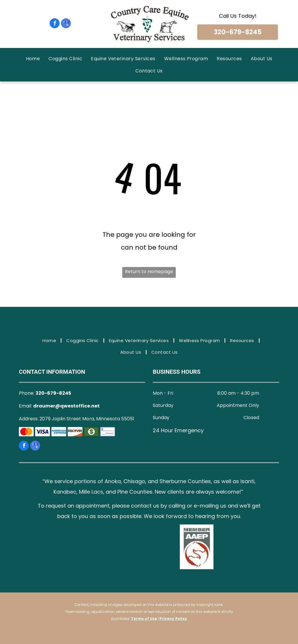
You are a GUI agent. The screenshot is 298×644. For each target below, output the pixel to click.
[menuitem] (33, 58)
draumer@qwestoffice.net (66, 406)
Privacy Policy (173, 619)
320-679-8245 (53, 393)
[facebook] (55, 24)
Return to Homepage (149, 272)
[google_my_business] (66, 24)
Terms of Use (144, 619)
